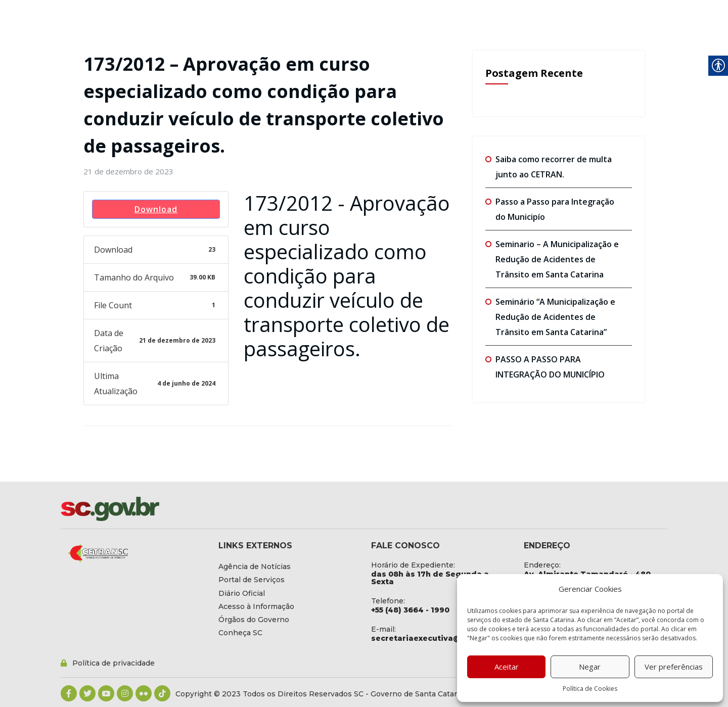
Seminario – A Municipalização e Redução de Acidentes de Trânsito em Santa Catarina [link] (557, 259)
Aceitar (507, 667)
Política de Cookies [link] (590, 689)
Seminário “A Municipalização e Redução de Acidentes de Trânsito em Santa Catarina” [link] (555, 317)
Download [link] (156, 209)
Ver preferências (674, 667)
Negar (590, 667)
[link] (128, 171)
